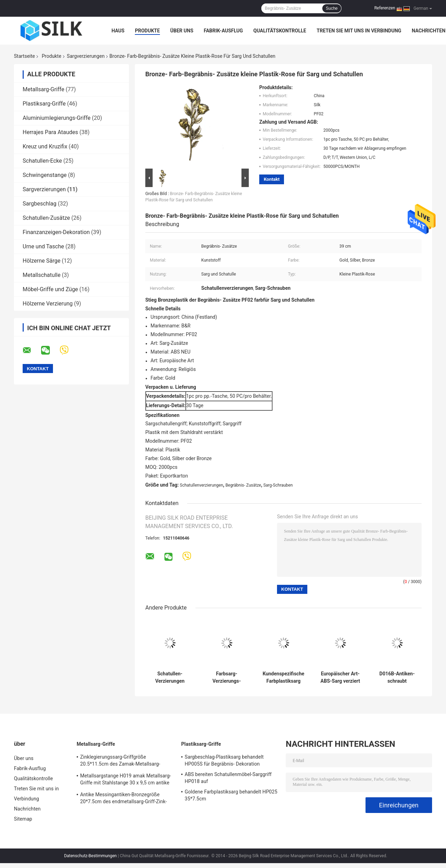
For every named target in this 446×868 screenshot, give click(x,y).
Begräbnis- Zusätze (243, 485)
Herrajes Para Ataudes (50, 132)
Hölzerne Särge (41, 261)
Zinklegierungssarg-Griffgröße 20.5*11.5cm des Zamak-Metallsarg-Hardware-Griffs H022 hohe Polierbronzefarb (120, 761)
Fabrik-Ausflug (223, 31)
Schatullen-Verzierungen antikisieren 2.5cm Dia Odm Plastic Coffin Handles (170, 677)
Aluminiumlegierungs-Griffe (57, 118)
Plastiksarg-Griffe (44, 104)
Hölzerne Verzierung (48, 304)
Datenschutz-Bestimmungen (90, 856)
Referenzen (385, 8)
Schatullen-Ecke (42, 161)
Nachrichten (429, 31)
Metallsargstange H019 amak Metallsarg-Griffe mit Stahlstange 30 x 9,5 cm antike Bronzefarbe (126, 780)
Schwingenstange (45, 175)
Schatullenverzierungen (201, 485)
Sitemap (23, 819)
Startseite (24, 56)
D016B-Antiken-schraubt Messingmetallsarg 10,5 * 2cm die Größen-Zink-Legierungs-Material (397, 677)
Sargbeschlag (40, 204)
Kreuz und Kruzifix (45, 146)
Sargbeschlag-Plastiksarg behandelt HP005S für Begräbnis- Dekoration (224, 760)
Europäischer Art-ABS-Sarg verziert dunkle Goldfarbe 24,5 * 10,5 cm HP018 (340, 677)
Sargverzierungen (86, 56)
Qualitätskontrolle (280, 31)
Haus (118, 31)
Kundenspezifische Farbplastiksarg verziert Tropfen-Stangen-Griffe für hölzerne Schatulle (284, 677)
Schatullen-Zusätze (46, 218)
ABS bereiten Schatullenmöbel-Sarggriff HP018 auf (228, 778)
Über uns (182, 31)
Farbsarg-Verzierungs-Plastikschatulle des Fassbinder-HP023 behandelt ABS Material (227, 677)
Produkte (147, 31)
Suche (332, 8)
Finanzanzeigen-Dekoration (56, 232)
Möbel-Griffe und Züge (50, 289)
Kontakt (272, 179)
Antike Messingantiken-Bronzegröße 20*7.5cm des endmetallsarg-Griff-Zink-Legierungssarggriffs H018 (124, 799)
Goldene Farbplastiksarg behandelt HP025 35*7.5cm (231, 795)
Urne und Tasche (43, 246)
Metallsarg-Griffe (43, 89)
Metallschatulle (42, 275)
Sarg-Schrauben (278, 485)
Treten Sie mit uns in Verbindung (359, 31)
